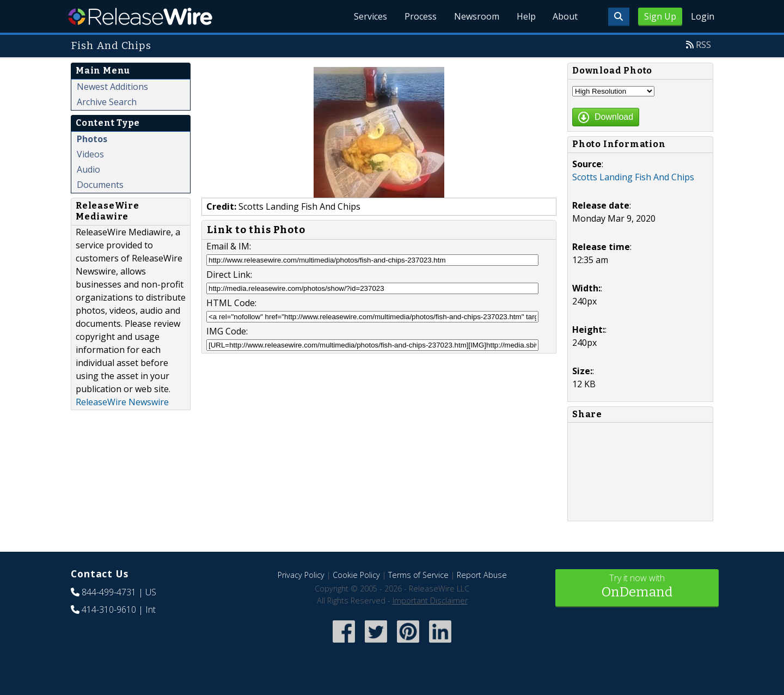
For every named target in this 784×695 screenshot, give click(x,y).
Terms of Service (418, 575)
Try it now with (637, 587)
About (565, 16)
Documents (100, 185)
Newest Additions (112, 87)
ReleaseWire (140, 16)
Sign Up (660, 16)
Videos (90, 154)
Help (526, 16)
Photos (92, 139)
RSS (703, 45)
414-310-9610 (109, 609)
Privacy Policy (301, 575)
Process (420, 16)
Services (370, 16)
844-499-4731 (109, 592)
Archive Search (107, 102)
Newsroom (476, 16)
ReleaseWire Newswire (122, 402)
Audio (88, 169)
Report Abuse (482, 575)
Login (703, 16)
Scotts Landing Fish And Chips (633, 177)
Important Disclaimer (430, 600)
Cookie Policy (356, 575)
